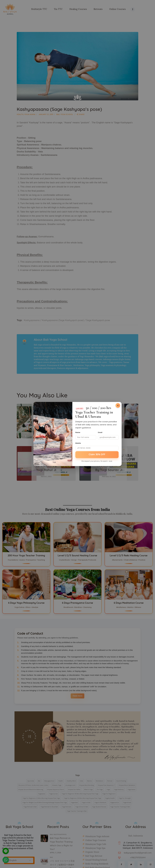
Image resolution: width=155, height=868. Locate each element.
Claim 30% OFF (97, 455)
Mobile (78, 443)
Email (100, 432)
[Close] (118, 405)
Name (78, 432)
